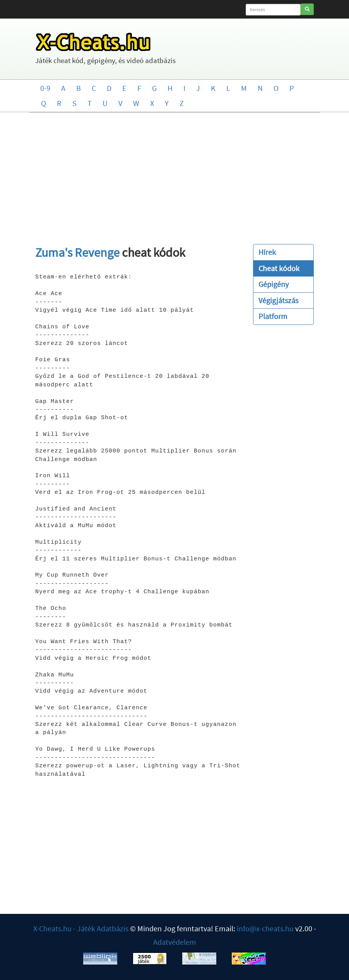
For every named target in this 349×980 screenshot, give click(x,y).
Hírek (267, 252)
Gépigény (274, 284)
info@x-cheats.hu (265, 928)
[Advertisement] (174, 174)
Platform (273, 316)
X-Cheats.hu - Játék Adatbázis (81, 928)
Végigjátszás (278, 300)
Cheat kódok (279, 268)
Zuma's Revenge (77, 253)
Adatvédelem (175, 942)
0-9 (45, 88)
